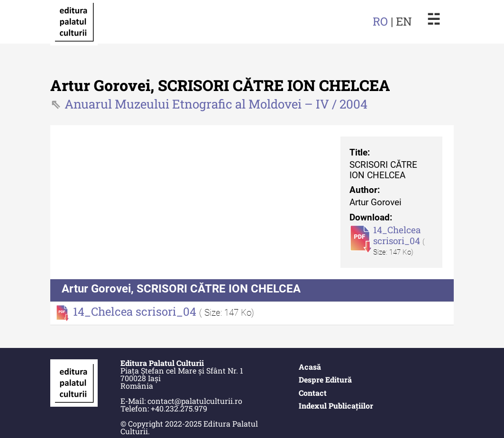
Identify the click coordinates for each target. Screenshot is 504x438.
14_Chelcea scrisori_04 (398, 235)
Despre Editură (325, 379)
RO (380, 21)
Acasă (310, 367)
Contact (313, 393)
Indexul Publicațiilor (336, 406)
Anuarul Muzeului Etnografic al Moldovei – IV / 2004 (216, 104)
